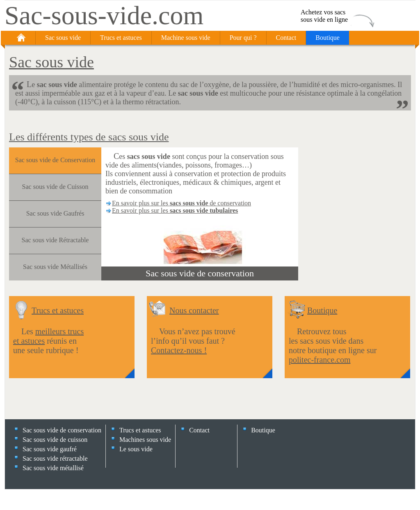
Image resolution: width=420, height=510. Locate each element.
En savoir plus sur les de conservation (181, 203)
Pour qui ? (243, 38)
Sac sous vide (63, 38)
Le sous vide (136, 449)
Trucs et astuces (121, 38)
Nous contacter (194, 310)
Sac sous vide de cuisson (55, 440)
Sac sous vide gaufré (50, 449)
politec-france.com (320, 360)
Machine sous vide (186, 38)
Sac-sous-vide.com (104, 15)
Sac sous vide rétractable (55, 458)
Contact (286, 38)
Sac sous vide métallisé (53, 468)
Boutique (328, 38)
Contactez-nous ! (179, 350)
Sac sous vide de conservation (200, 273)
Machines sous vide (145, 440)
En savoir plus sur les (175, 210)
